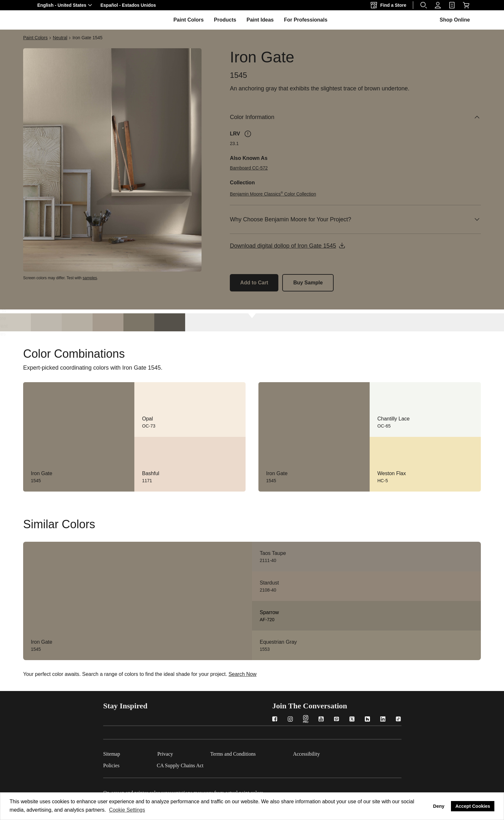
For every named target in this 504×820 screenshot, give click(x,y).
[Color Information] (355, 117)
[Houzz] (367, 720)
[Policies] (130, 764)
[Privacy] (184, 753)
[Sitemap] (130, 753)
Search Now (243, 674)
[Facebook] (275, 720)
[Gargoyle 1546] (139, 322)
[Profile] (438, 5)
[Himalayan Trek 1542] (46, 322)
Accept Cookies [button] (473, 806)
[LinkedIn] (383, 720)
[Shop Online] (466, 5)
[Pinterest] (337, 720)
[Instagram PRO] (306, 720)
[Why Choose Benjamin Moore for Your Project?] (355, 219)
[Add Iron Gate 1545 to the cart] (254, 283)
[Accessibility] (325, 753)
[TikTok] (398, 720)
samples (90, 278)
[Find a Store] (390, 5)
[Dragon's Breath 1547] (170, 322)
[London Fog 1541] (15, 322)
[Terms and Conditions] (252, 753)
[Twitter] (352, 720)
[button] (66, 5)
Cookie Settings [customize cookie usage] (127, 810)
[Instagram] (290, 720)
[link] (452, 5)
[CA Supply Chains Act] (199, 764)
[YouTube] (321, 720)
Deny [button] (439, 806)
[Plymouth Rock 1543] (77, 322)
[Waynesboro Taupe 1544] (108, 322)
